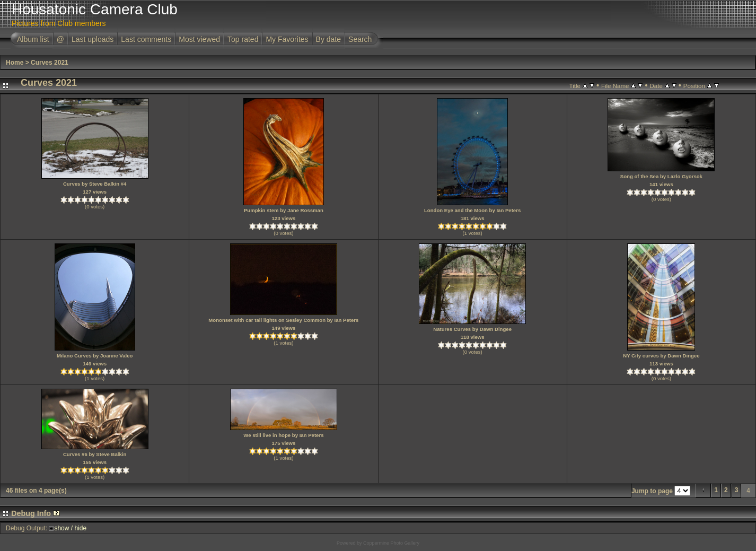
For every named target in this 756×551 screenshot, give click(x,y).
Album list (33, 39)
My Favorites (287, 39)
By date (328, 39)
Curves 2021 (50, 63)
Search (360, 39)
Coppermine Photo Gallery (391, 543)
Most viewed (199, 39)
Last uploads (93, 39)
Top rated (243, 39)
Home (15, 63)
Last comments (146, 39)
